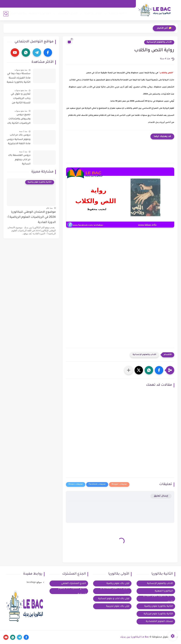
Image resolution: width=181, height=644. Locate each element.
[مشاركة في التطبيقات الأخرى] (129, 370)
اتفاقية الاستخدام (111, 4)
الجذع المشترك (68, 14)
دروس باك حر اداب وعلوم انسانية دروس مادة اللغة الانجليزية (19, 140)
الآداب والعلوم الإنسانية (159, 42)
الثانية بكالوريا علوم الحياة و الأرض (158, 599)
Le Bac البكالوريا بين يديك (135, 637)
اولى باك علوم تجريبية (118, 606)
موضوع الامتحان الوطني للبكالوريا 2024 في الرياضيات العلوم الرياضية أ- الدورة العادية (31, 217)
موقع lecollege (34, 582)
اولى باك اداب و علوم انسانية (114, 599)
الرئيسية (128, 4)
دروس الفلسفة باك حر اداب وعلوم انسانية (19, 160)
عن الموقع (37, 4)
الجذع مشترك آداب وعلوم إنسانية (72, 591)
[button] (159, 370)
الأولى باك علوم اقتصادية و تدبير (115, 591)
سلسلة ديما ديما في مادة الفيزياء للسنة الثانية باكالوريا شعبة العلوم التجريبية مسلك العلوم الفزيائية (19, 79)
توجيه (5, 14)
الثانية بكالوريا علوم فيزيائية (158, 614)
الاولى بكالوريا (93, 14)
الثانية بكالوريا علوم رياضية (159, 606)
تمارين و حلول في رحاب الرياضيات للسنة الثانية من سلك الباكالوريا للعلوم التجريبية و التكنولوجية (20, 99)
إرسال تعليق (161, 496)
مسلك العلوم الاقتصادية (159, 621)
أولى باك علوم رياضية (118, 583)
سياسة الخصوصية (88, 4)
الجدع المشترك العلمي (74, 583)
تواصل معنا (69, 4)
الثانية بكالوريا (118, 14)
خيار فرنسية (21, 4)
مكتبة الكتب (52, 4)
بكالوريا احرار (19, 14)
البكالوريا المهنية (40, 14)
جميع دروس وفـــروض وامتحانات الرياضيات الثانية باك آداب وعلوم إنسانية (19, 120)
